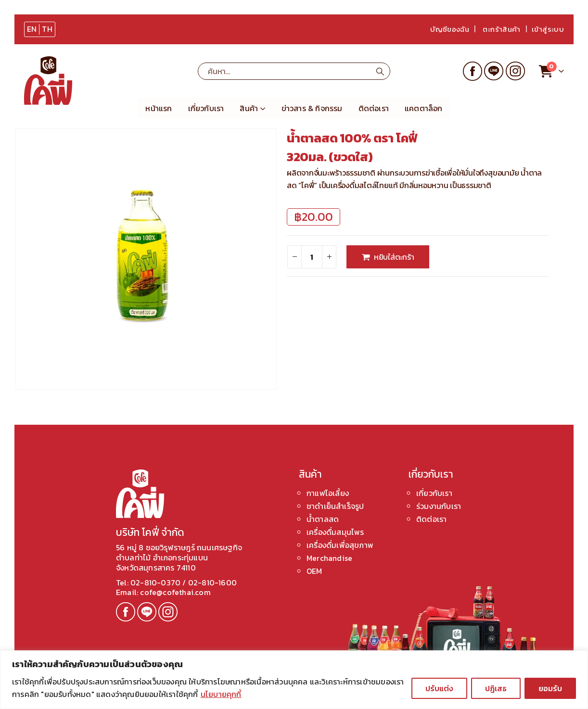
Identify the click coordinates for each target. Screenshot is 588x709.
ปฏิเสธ (496, 688)
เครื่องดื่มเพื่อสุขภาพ (340, 545)
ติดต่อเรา (374, 108)
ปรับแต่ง (439, 688)
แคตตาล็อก (424, 108)
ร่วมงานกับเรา (439, 506)
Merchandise (329, 558)
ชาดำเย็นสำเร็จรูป (335, 506)
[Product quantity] (312, 257)
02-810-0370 (156, 582)
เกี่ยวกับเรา (206, 108)
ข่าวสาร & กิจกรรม (312, 108)
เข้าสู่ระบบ (548, 29)
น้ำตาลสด (323, 519)
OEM (314, 571)
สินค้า (249, 108)
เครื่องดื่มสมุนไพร (335, 532)
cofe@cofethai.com (174, 592)
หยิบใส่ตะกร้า (394, 257)
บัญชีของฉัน (450, 29)
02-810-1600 (212, 582)
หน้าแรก (159, 108)
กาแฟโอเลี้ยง (328, 493)
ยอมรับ (550, 688)
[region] (294, 680)
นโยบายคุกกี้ (221, 694)
